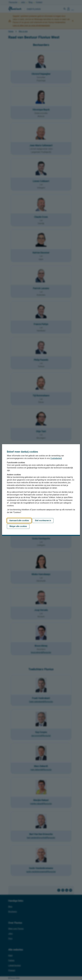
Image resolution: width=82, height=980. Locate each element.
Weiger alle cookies (18, 526)
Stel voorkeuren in (43, 520)
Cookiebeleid (56, 458)
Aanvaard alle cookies (19, 520)
